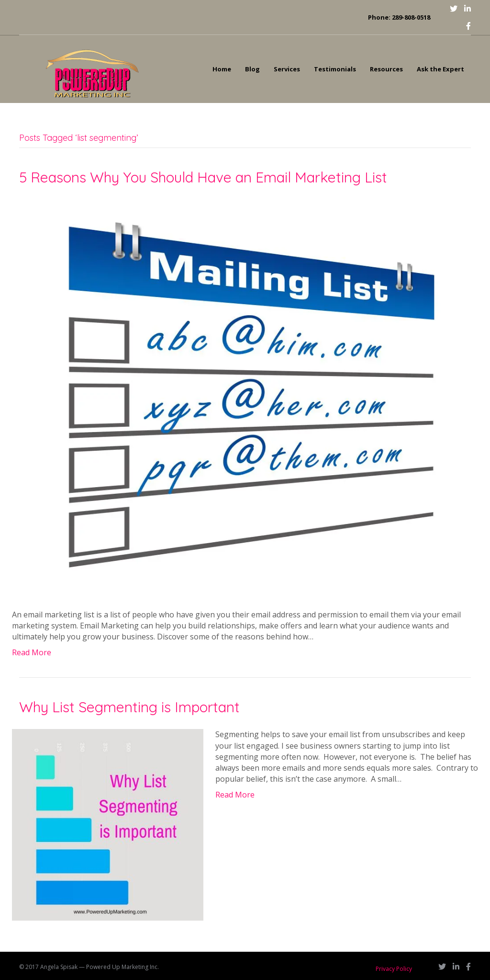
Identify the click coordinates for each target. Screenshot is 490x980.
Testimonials (335, 69)
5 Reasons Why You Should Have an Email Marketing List (203, 177)
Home (222, 69)
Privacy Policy (394, 969)
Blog (252, 69)
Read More (32, 652)
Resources (386, 69)
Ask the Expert (440, 69)
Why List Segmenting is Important (129, 707)
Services (287, 69)
